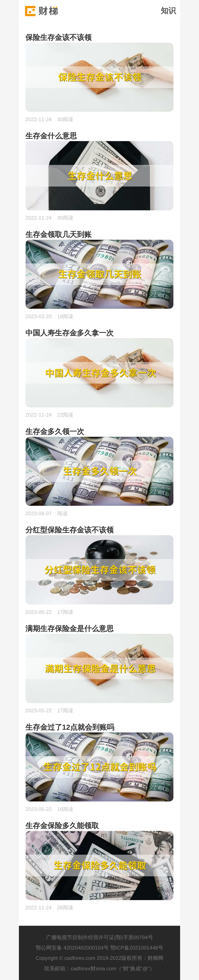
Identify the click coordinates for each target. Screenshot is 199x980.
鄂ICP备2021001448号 (137, 948)
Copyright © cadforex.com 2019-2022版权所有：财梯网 (100, 958)
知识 (168, 11)
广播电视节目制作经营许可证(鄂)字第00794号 (99, 937)
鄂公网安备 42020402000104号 (72, 948)
